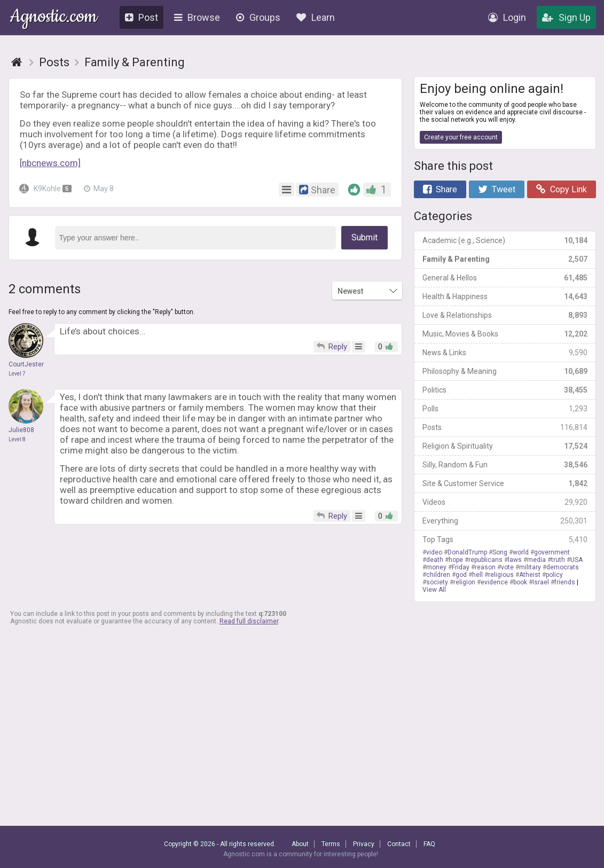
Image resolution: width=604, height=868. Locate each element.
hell (477, 575)
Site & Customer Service (505, 483)
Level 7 (17, 374)
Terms (331, 844)
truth (558, 560)
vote (507, 567)
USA (576, 560)
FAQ (429, 844)
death (435, 560)
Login (507, 17)
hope (456, 560)
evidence (494, 582)
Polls (505, 409)
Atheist (530, 575)
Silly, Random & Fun (505, 465)
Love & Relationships (505, 315)
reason (485, 567)
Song (500, 552)
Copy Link (562, 189)
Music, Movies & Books (505, 334)
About (300, 844)
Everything (505, 521)
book (520, 582)
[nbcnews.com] (50, 163)
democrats (563, 567)
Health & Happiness (505, 296)
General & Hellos (505, 278)
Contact (399, 844)
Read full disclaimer (249, 621)
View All (434, 590)
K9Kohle (47, 189)
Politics (505, 390)
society (437, 582)
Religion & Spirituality (505, 446)
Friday (461, 567)
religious (501, 575)
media (536, 560)
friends (565, 582)
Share (440, 189)
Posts (505, 427)
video (434, 552)
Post (142, 17)
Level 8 (17, 439)
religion (464, 582)
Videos (505, 502)
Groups (258, 17)
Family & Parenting (505, 259)
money (436, 567)
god (461, 575)
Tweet (497, 189)
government (552, 552)
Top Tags (505, 539)
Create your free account (461, 137)
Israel (541, 582)
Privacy (364, 844)
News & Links (505, 353)
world (521, 552)
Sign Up (566, 17)
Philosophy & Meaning (505, 371)
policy (554, 575)
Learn (316, 17)
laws (515, 560)
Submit (364, 237)
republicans (485, 560)
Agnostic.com (54, 18)
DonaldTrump (467, 552)
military (530, 567)
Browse (197, 17)
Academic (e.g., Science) (505, 240)
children (438, 575)
